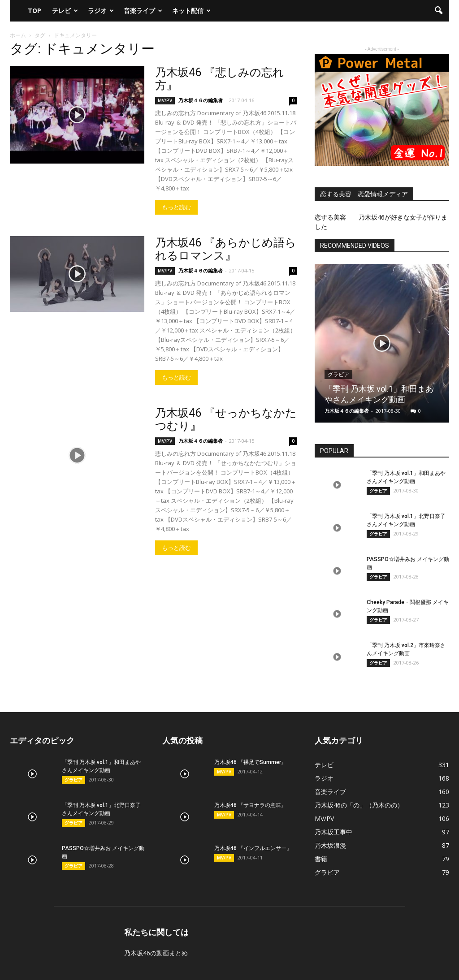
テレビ (65, 11)
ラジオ (101, 11)
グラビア (338, 375)
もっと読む (176, 207)
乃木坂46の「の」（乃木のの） (359, 805)
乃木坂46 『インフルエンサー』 (253, 848)
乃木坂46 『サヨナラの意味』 (250, 805)
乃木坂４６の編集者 (201, 100)
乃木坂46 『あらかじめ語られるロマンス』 (226, 249)
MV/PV (165, 100)
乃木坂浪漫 (330, 845)
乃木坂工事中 (333, 832)
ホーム (18, 35)
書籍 (321, 859)
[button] (438, 11)
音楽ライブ (143, 11)
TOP (35, 11)
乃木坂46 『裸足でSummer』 (250, 762)
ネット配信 (191, 11)
